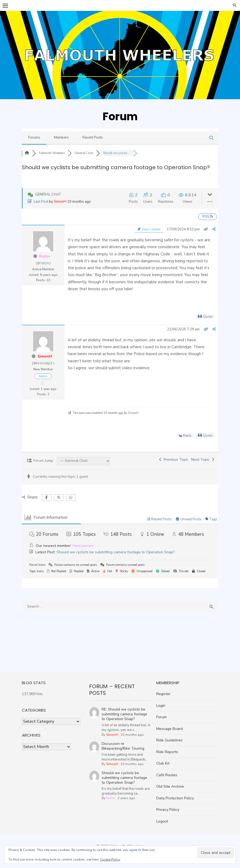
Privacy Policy (169, 810)
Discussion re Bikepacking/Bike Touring (122, 739)
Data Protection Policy (176, 798)
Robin (42, 256)
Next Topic (206, 460)
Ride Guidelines (171, 740)
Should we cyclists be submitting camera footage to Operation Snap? (112, 552)
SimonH (57, 202)
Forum (163, 717)
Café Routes (168, 775)
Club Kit (164, 763)
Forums (31, 138)
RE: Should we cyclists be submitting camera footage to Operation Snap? (126, 707)
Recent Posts (89, 138)
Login (162, 706)
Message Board (171, 729)
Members (58, 138)
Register (164, 694)
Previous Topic (177, 460)
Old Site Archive (171, 786)
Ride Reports (168, 752)
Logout (163, 821)
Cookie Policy (110, 859)
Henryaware (80, 546)
